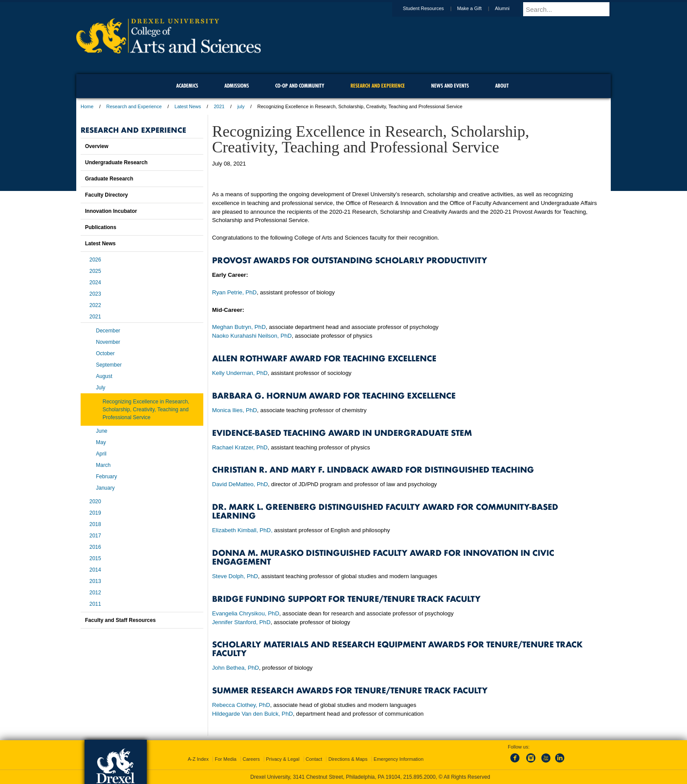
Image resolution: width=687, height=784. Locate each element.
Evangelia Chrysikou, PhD (246, 613)
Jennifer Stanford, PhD (241, 622)
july (241, 106)
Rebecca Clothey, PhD (241, 705)
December (108, 331)
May (101, 442)
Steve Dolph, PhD (235, 576)
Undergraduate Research (116, 162)
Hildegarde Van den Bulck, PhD (253, 714)
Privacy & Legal (283, 759)
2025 (95, 271)
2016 (95, 547)
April (101, 454)
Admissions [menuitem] (237, 86)
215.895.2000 (419, 777)
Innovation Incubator (111, 211)
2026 (95, 260)
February (106, 477)
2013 (95, 581)
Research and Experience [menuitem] (378, 86)
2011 (95, 604)
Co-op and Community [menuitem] (300, 86)
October (105, 353)
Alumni (510, 8)
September (109, 365)
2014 (95, 570)
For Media (226, 759)
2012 (95, 593)
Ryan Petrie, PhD (234, 292)
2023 (95, 294)
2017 (95, 536)
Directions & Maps (348, 759)
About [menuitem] (502, 86)
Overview (97, 146)
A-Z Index (198, 759)
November (108, 342)
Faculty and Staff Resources (120, 620)
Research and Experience (134, 106)
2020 (95, 501)
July (101, 388)
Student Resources (432, 8)
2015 (95, 558)
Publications (101, 227)
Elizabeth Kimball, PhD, (242, 530)
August (104, 376)
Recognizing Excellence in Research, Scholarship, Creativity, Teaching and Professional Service (146, 410)
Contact (314, 759)
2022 (95, 305)
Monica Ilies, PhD (235, 410)
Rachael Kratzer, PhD (240, 447)
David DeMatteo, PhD (240, 484)
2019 (95, 513)
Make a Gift (478, 8)
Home (87, 106)
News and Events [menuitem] (450, 86)
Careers (251, 759)
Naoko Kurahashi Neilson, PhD (252, 336)
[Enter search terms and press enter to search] (571, 9)
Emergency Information (399, 759)
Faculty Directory (106, 195)
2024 (95, 283)
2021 (219, 106)
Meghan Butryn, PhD (239, 327)
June (102, 431)
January (105, 488)
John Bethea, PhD (235, 668)
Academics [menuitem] (187, 86)
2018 (95, 524)
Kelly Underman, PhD (240, 373)
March (103, 465)
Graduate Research (109, 179)
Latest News (188, 106)
